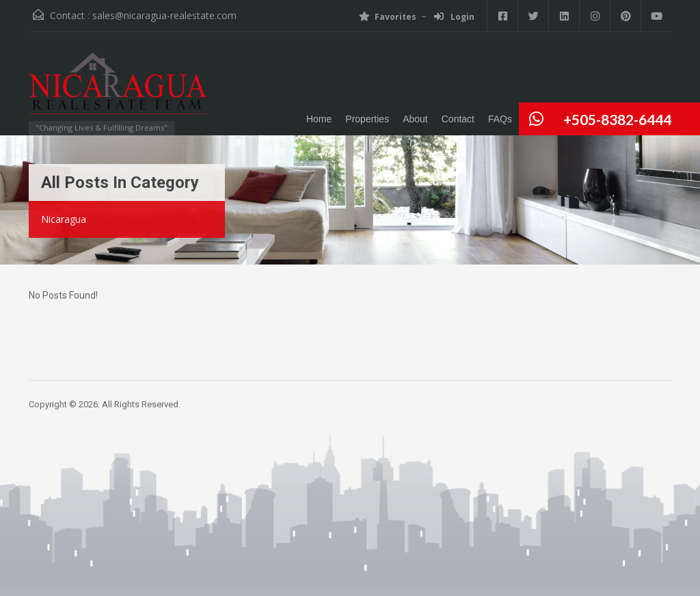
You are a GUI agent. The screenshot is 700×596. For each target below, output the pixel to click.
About (415, 119)
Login (454, 17)
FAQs (500, 119)
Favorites (388, 17)
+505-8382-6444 (617, 119)
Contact (458, 119)
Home (319, 119)
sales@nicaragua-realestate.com (164, 15)
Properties (367, 119)
